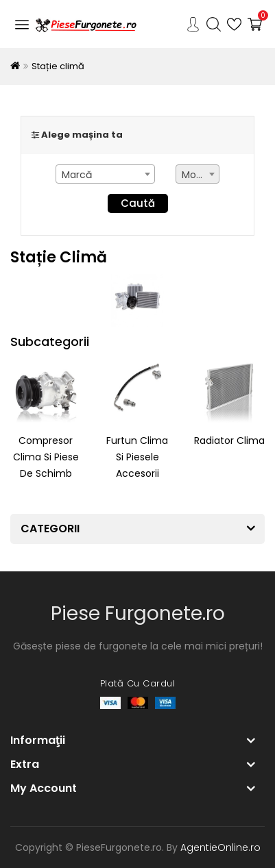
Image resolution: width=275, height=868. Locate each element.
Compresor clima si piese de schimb (46, 457)
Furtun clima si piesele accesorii (137, 457)
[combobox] (105, 174)
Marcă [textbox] (77, 175)
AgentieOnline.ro (220, 847)
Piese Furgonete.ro (138, 613)
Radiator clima (229, 441)
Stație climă (58, 66)
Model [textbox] (196, 175)
